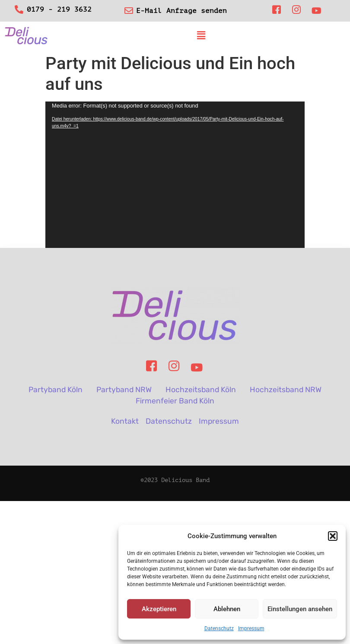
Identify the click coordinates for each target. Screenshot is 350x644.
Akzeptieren (159, 609)
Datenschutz (219, 628)
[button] (333, 536)
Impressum (251, 628)
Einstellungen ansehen (300, 609)
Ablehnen (227, 609)
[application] (175, 175)
